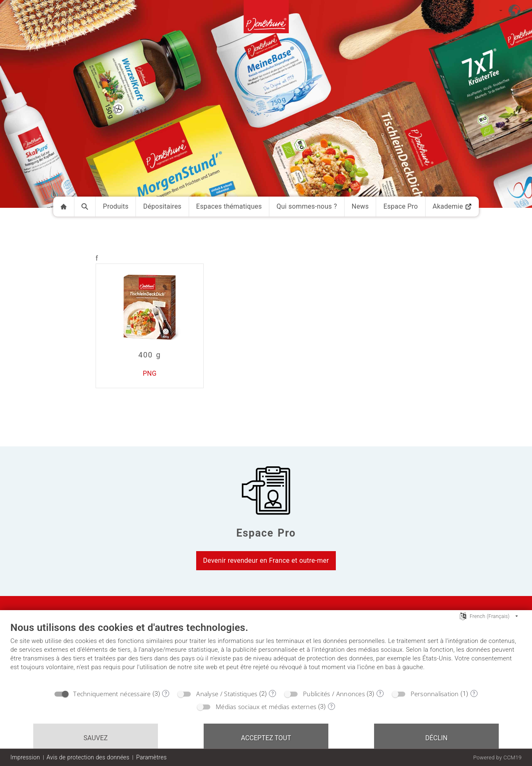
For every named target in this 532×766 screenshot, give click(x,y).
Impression (25, 757)
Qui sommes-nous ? (307, 206)
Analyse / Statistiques (227, 694)
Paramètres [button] (151, 757)
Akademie (452, 206)
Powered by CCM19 (497, 757)
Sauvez (96, 738)
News (360, 206)
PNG (149, 373)
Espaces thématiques (229, 206)
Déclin (436, 738)
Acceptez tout (266, 738)
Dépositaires (163, 206)
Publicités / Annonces (334, 694)
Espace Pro (400, 206)
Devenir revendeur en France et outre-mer (266, 560)
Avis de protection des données (88, 757)
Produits (116, 206)
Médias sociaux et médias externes (266, 707)
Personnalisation (435, 694)
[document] (266, 653)
